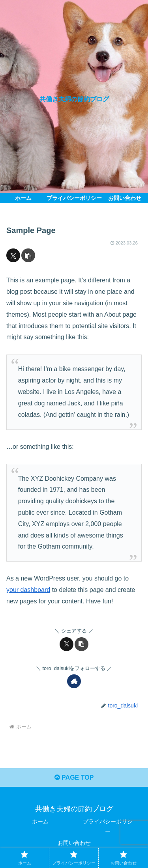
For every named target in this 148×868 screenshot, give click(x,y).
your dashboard (28, 590)
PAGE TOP (74, 777)
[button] (28, 255)
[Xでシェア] (13, 255)
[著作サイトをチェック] (74, 681)
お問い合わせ (74, 843)
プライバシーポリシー (108, 826)
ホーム (40, 821)
